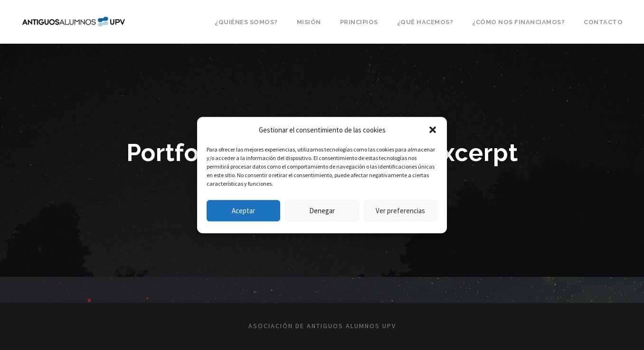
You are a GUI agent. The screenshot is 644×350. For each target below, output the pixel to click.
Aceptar (243, 211)
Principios (359, 22)
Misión (309, 22)
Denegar (322, 211)
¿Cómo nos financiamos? (518, 22)
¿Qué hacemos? (425, 22)
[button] (433, 130)
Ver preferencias (400, 211)
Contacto (603, 22)
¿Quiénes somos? (246, 22)
